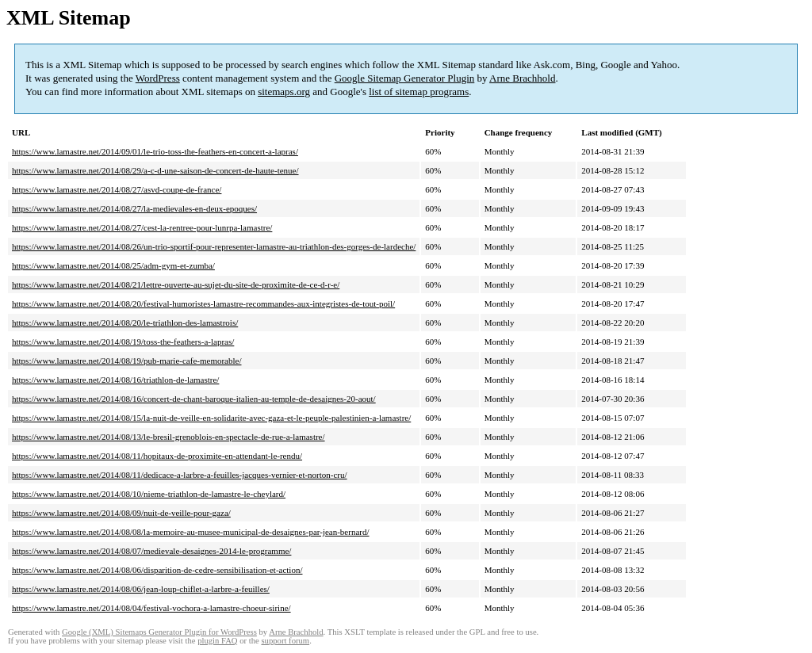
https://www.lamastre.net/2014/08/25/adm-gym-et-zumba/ (113, 265)
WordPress (158, 78)
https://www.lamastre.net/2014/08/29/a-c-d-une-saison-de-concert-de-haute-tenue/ (155, 170)
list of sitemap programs (419, 92)
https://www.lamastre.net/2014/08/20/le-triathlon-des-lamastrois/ (125, 323)
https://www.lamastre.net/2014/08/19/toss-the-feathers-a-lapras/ (123, 342)
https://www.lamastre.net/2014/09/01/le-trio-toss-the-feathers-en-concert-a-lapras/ (155, 151)
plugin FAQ (217, 641)
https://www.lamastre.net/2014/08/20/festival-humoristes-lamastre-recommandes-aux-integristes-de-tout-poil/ (203, 304)
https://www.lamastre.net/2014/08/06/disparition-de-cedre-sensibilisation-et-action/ (157, 570)
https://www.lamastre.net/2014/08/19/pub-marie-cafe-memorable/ (126, 361)
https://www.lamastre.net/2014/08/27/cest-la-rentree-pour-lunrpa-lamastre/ (142, 227)
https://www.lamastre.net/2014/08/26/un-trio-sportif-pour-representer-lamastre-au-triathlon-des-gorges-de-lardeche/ (214, 246)
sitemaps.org (284, 92)
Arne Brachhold (522, 78)
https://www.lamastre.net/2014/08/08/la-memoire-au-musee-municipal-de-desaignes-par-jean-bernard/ (191, 532)
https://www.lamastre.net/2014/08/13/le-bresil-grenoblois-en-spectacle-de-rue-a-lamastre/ (169, 437)
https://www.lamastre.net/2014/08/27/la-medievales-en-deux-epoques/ (134, 208)
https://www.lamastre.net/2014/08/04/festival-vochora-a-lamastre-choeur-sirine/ (151, 608)
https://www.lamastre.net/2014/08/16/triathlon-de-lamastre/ (115, 380)
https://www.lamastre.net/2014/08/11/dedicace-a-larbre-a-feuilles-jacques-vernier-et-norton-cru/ (180, 475)
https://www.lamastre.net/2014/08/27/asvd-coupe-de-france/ (117, 189)
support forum (285, 641)
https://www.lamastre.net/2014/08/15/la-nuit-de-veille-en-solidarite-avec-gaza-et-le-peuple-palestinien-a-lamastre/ (211, 418)
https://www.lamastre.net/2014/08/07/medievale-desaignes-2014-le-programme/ (151, 551)
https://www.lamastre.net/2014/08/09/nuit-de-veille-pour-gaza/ (121, 513)
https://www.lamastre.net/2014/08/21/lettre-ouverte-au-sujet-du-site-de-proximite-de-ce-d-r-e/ (176, 284)
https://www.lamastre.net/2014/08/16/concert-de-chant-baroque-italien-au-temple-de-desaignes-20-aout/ (194, 399)
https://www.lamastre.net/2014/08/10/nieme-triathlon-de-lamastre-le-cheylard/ (149, 494)
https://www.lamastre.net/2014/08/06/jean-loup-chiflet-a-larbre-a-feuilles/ (141, 589)
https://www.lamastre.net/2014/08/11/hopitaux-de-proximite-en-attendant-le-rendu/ (157, 456)
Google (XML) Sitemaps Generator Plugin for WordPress (159, 632)
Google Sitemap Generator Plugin (405, 78)
